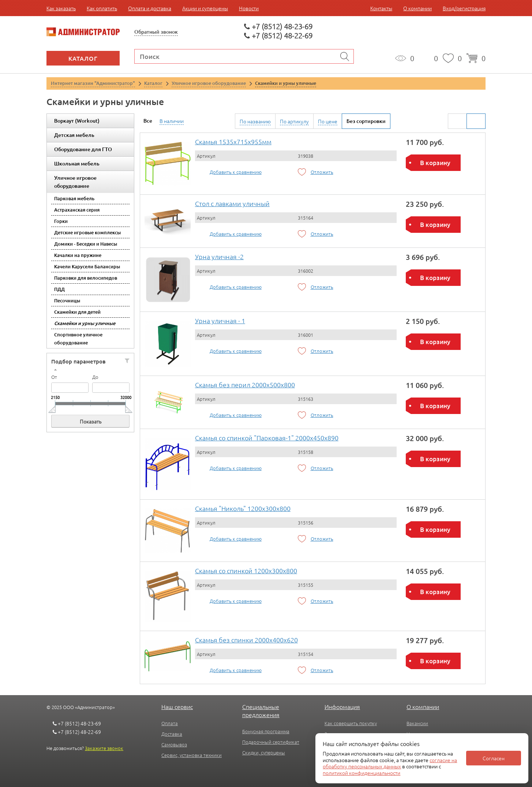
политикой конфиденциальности (361, 773)
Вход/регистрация (464, 8)
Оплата (170, 723)
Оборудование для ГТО (83, 149)
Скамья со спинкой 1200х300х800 (246, 570)
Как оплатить (102, 8)
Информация (342, 706)
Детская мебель (74, 135)
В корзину (435, 163)
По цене (328, 121)
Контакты (381, 8)
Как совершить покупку (351, 723)
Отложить (322, 172)
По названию (255, 121)
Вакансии (417, 723)
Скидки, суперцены (264, 752)
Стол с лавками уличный (232, 203)
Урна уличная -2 (219, 256)
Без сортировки (366, 121)
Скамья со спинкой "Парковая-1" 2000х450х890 (267, 438)
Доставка (172, 734)
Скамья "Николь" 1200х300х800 (243, 508)
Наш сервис (177, 706)
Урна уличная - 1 (220, 320)
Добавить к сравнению (236, 172)
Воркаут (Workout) (77, 121)
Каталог (83, 58)
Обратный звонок (156, 32)
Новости (249, 8)
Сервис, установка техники (192, 755)
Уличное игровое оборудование (75, 182)
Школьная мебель (77, 163)
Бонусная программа (266, 731)
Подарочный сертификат (271, 742)
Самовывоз (174, 744)
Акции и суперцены (205, 8)
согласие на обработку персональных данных (390, 763)
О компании (417, 8)
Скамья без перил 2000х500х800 (245, 385)
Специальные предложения (261, 710)
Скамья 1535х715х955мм (233, 141)
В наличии (172, 121)
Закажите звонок (104, 748)
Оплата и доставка (150, 8)
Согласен (494, 758)
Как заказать (61, 8)
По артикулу (294, 121)
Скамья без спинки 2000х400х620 (246, 640)
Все (148, 121)
